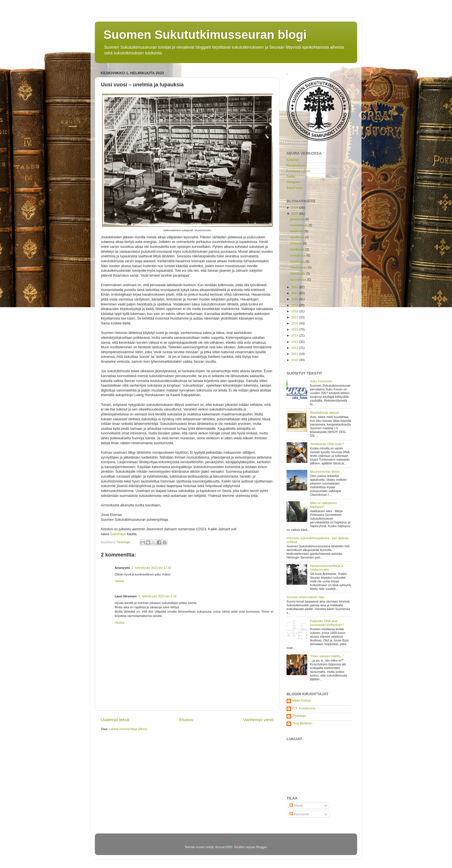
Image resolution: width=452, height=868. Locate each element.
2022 (295, 287)
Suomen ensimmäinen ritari (305, 597)
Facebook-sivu (297, 165)
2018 (295, 311)
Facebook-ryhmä (298, 171)
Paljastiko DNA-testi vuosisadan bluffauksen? (327, 623)
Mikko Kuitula (302, 700)
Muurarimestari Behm (325, 472)
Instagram (293, 182)
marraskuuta (299, 225)
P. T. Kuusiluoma (304, 708)
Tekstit (296, 806)
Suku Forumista (321, 381)
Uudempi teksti (115, 720)
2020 (295, 299)
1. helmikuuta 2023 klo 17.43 (151, 568)
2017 (295, 317)
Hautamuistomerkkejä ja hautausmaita (327, 568)
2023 (295, 214)
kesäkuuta (298, 249)
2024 (295, 208)
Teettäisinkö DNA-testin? (327, 444)
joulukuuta (298, 219)
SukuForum (295, 188)
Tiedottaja (299, 716)
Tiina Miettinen (302, 723)
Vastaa (119, 581)
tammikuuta (299, 280)
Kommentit (299, 814)
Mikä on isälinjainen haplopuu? (323, 505)
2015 (295, 329)
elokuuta (297, 243)
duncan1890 (224, 847)
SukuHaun (118, 534)
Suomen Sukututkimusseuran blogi (205, 35)
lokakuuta (297, 231)
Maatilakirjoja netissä (324, 413)
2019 (295, 305)
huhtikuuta (298, 261)
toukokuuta (298, 255)
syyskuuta (298, 237)
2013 (295, 342)
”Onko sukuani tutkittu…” (327, 656)
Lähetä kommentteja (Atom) (128, 729)
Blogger (262, 847)
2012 (295, 348)
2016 (295, 323)
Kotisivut (292, 160)
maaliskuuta (299, 267)
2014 (295, 335)
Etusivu (186, 720)
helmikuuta (298, 273)
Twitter (291, 176)
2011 (295, 354)
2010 (295, 360)
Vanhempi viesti (258, 720)
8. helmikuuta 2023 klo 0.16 (157, 596)
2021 (295, 293)
